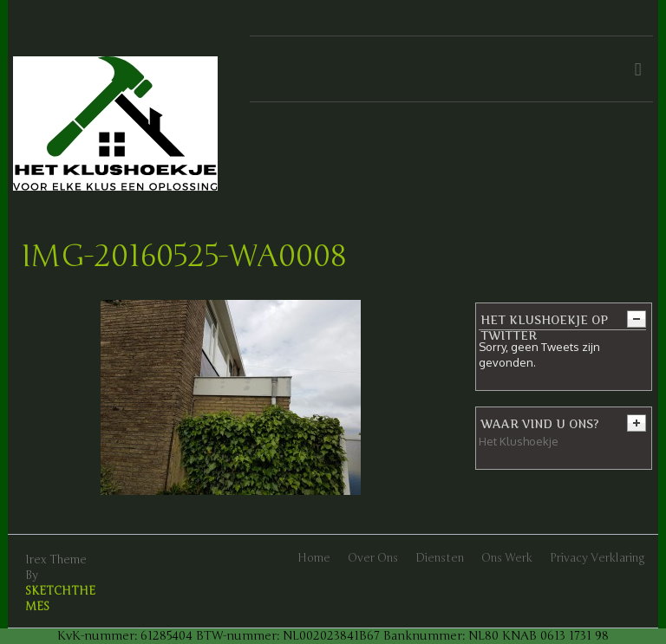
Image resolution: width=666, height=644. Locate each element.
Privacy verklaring (597, 558)
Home (314, 558)
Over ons (373, 558)
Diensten (440, 558)
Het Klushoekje (519, 441)
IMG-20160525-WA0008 (184, 257)
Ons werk (507, 558)
